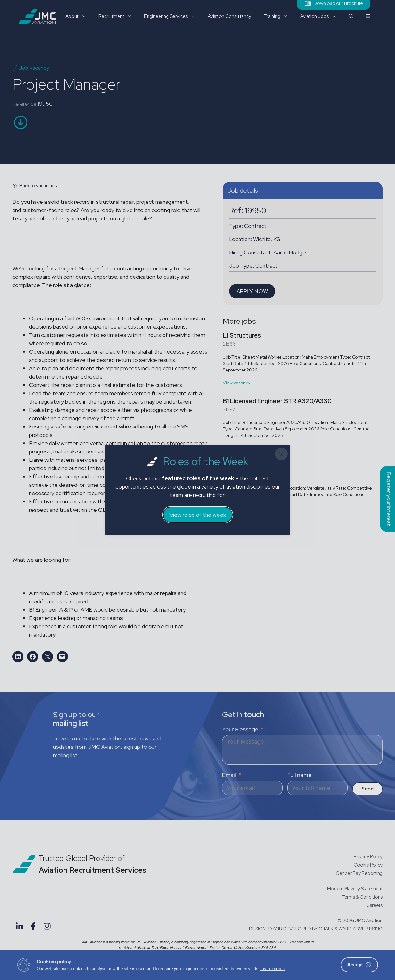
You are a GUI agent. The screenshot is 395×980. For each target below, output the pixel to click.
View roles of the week (198, 515)
